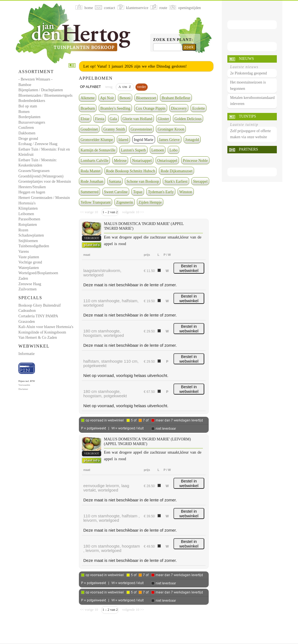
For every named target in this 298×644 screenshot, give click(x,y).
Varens (24, 252)
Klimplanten (28, 208)
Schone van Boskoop (143, 181)
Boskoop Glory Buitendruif (40, 305)
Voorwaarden (24, 385)
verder (142, 87)
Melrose (120, 161)
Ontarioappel (167, 161)
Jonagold (192, 140)
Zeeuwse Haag (30, 284)
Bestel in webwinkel (189, 268)
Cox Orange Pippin (151, 108)
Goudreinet (89, 129)
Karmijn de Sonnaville (98, 150)
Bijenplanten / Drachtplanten (41, 90)
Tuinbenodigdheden (34, 246)
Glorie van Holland (137, 119)
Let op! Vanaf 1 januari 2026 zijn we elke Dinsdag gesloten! (135, 66)
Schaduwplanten (31, 235)
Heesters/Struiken (32, 187)
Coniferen (26, 128)
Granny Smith (114, 129)
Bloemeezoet (146, 98)
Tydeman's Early (161, 192)
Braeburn (88, 108)
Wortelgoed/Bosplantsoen (38, 273)
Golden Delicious (188, 119)
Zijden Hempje (150, 202)
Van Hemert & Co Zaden (38, 338)
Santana (115, 181)
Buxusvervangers (32, 122)
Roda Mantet (91, 171)
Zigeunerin (124, 202)
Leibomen (26, 214)
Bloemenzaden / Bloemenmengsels (45, 95)
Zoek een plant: (173, 40)
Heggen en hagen (32, 192)
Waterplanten (29, 268)
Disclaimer (23, 389)
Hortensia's (27, 203)
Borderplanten (29, 117)
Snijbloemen (28, 241)
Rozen (23, 230)
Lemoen (158, 150)
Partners (248, 149)
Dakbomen (27, 133)
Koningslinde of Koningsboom (42, 332)
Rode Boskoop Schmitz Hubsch (131, 171)
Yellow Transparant (96, 202)
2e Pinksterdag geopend (249, 73)
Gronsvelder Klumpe (97, 140)
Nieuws (246, 59)
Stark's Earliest (176, 181)
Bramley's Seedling (115, 108)
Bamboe (25, 85)
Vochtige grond (30, 262)
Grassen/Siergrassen (34, 171)
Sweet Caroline (116, 192)
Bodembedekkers (32, 101)
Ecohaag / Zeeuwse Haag (38, 144)
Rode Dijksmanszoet (176, 171)
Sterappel (200, 181)
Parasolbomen (29, 219)
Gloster (163, 119)
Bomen (24, 112)
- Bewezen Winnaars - (35, 79)
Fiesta (100, 119)
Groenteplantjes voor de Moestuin (45, 181)
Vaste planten (29, 257)
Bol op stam (28, 106)
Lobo (173, 150)
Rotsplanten (28, 225)
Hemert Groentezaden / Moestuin (44, 198)
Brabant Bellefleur (176, 98)
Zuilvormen (27, 289)
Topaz (138, 192)
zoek (189, 47)
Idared (123, 140)
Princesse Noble (195, 161)
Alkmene (88, 98)
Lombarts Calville (94, 161)
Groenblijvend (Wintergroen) (41, 176)
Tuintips (247, 116)
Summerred (89, 192)
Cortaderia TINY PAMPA (38, 316)
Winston (186, 192)
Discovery (179, 108)
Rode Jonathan (92, 181)
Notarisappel (142, 161)
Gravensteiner (141, 129)
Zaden (23, 278)
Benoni (125, 98)
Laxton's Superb (133, 150)
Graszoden (27, 322)
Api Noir (107, 98)
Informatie (27, 354)
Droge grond (28, 139)
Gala (113, 119)
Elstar (85, 119)
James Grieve (169, 140)
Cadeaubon (27, 311)
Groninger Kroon (171, 129)
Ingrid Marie (144, 140)
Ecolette (198, 108)
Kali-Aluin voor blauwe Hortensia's (46, 327)
